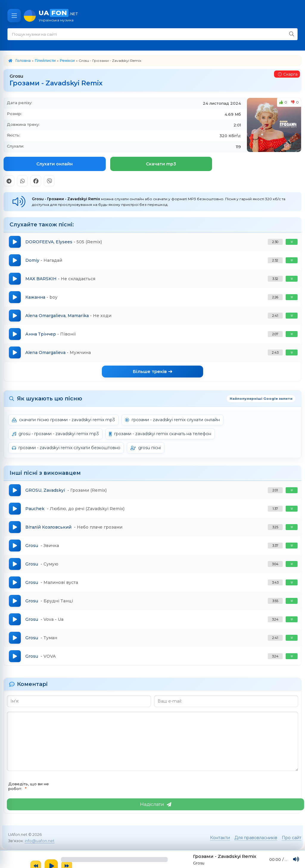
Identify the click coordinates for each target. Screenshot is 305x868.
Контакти (220, 838)
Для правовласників (256, 838)
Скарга (288, 74)
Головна (23, 61)
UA (169, 16)
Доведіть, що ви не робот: (29, 786)
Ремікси (67, 61)
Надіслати (156, 804)
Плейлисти (45, 61)
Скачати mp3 (161, 164)
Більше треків (152, 371)
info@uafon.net (40, 841)
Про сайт (292, 838)
